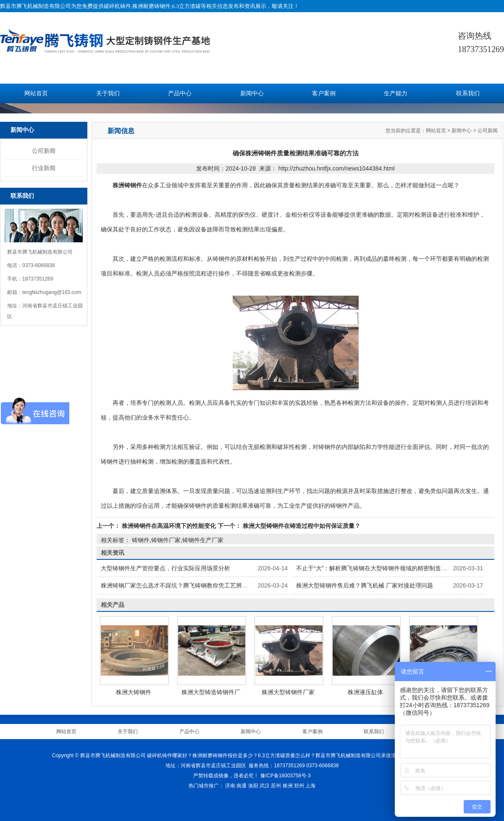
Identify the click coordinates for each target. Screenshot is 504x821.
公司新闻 (44, 151)
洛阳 (253, 786)
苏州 (276, 786)
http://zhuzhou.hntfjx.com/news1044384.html (337, 168)
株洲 (288, 786)
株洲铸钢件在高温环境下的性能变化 (169, 526)
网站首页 (36, 93)
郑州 (299, 786)
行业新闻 (44, 168)
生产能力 (396, 93)
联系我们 (468, 93)
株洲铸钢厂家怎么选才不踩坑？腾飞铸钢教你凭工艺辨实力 (177, 585)
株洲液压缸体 (365, 692)
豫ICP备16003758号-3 (286, 776)
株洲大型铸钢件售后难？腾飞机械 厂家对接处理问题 (365, 585)
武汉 (265, 786)
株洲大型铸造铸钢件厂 (211, 692)
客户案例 (324, 93)
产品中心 (180, 93)
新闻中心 (252, 93)
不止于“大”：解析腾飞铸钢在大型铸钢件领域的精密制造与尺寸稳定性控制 (392, 568)
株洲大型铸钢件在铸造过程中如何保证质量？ (301, 526)
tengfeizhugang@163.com (52, 292)
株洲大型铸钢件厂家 (288, 692)
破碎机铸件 (117, 6)
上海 (310, 786)
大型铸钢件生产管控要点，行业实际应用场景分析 (165, 568)
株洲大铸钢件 (134, 692)
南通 (241, 786)
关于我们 (108, 93)
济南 (230, 786)
